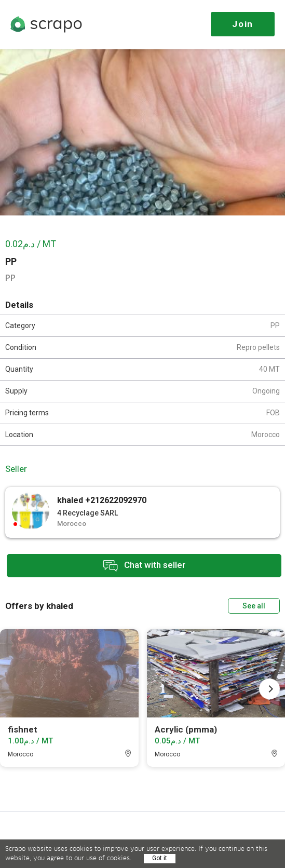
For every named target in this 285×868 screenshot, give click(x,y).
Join (243, 24)
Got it (160, 858)
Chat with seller (144, 566)
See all (254, 606)
